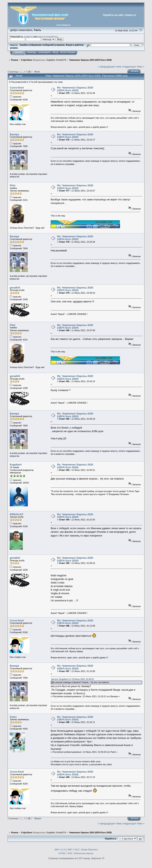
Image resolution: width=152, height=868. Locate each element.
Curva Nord (17, 88)
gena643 (15, 288)
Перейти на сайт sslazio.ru (120, 15)
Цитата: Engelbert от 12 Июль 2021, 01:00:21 (73, 679)
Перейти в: (111, 839)
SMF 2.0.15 (60, 850)
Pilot (12, 185)
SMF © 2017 (74, 850)
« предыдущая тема (109, 67)
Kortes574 (61, 60)
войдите (28, 36)
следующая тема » (133, 67)
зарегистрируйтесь (48, 36)
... (23, 72)
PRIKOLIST (17, 514)
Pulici (13, 717)
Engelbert (51, 60)
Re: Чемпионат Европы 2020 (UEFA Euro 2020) (75, 89)
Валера (14, 134)
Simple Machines (89, 850)
